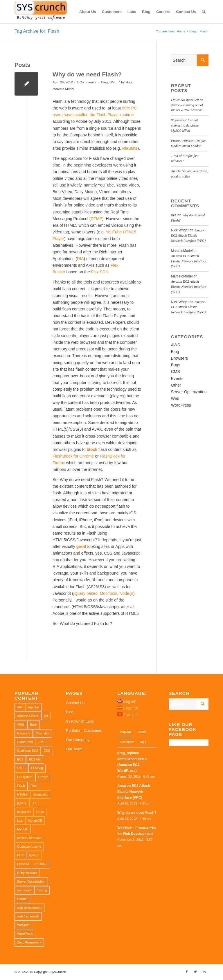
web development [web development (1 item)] (30, 908)
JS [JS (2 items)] (34, 803)
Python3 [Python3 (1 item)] (23, 864)
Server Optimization (189, 392)
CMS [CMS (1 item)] (42, 742)
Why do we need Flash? (87, 74)
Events (177, 379)
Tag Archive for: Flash (37, 31)
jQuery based (86, 593)
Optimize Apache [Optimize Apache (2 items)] (29, 846)
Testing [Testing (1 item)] (42, 890)
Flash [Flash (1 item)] (21, 786)
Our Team (74, 749)
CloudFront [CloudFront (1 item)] (25, 742)
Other (176, 385)
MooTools (109, 593)
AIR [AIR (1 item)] (20, 707)
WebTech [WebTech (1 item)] (24, 925)
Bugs (176, 365)
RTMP (97, 219)
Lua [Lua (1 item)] (20, 820)
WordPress (181, 405)
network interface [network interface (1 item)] (29, 838)
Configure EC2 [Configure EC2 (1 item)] (28, 751)
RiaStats (130, 148)
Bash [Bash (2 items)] (34, 725)
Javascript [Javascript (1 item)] (40, 794)
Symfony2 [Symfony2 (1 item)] (24, 890)
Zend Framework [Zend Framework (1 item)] (29, 942)
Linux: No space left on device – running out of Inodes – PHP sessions (187, 105)
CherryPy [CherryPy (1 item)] (42, 733)
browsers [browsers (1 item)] (24, 733)
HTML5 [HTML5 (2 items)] (22, 794)
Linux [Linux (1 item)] (40, 812)
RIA (80, 259)
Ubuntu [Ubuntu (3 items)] (22, 899)
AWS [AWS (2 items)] (21, 725)
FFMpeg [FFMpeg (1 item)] (37, 768)
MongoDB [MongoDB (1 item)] (35, 820)
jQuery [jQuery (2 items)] (22, 803)
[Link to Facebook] (187, 972)
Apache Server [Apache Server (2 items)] (28, 716)
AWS (176, 345)
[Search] (204, 12)
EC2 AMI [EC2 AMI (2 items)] (35, 759)
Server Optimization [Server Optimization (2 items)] (31, 882)
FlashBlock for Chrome (73, 456)
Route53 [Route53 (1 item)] (40, 864)
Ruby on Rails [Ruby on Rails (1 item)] (27, 873)
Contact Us (75, 703)
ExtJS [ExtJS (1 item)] (21, 768)
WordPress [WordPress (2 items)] (25, 934)
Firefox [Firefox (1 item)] (43, 777)
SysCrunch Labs (80, 721)
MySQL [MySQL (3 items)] (23, 829)
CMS (176, 372)
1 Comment (85, 82)
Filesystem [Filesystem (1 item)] (25, 777)
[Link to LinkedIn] (204, 972)
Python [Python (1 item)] (34, 855)
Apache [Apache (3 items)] (33, 707)
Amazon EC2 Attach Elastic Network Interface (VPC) (188, 235)
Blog (104, 82)
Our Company (78, 740)
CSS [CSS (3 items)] (47, 751)
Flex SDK (99, 272)
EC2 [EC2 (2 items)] (20, 759)
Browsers (179, 358)
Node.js (126, 593)
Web (113, 82)
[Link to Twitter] (195, 972)
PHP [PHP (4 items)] (20, 855)
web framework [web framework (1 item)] (28, 916)
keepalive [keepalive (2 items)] (24, 812)
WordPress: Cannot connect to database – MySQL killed (186, 125)
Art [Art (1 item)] (46, 716)
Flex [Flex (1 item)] (34, 786)
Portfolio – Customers (84, 731)
